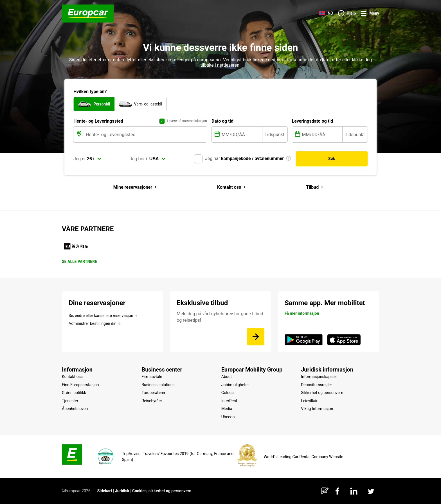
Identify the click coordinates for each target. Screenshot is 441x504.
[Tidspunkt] (275, 135)
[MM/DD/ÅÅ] (241, 135)
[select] (94, 159)
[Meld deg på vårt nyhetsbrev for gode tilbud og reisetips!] (256, 337)
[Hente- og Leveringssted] (146, 135)
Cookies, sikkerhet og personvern (162, 491)
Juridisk (122, 491)
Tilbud (315, 187)
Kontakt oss (231, 187)
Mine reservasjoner (135, 187)
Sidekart (105, 491)
